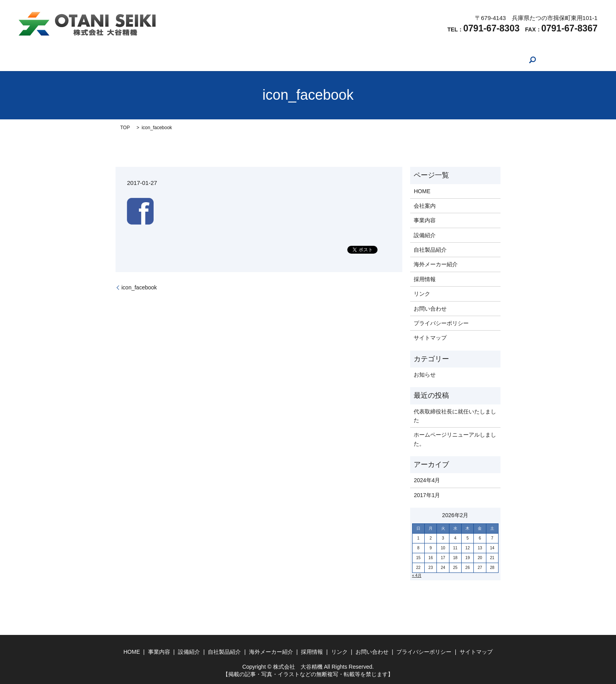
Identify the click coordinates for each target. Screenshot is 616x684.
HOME (136, 60)
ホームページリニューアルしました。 (455, 439)
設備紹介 (238, 60)
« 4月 (417, 575)
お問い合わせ (447, 60)
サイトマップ (430, 338)
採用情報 (377, 60)
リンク (409, 60)
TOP (125, 128)
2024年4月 (427, 480)
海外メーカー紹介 (331, 60)
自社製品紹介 (279, 60)
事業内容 (203, 60)
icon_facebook (139, 287)
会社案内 (168, 60)
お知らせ (425, 375)
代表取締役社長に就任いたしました (455, 416)
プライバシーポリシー (441, 323)
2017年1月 (427, 495)
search (483, 60)
